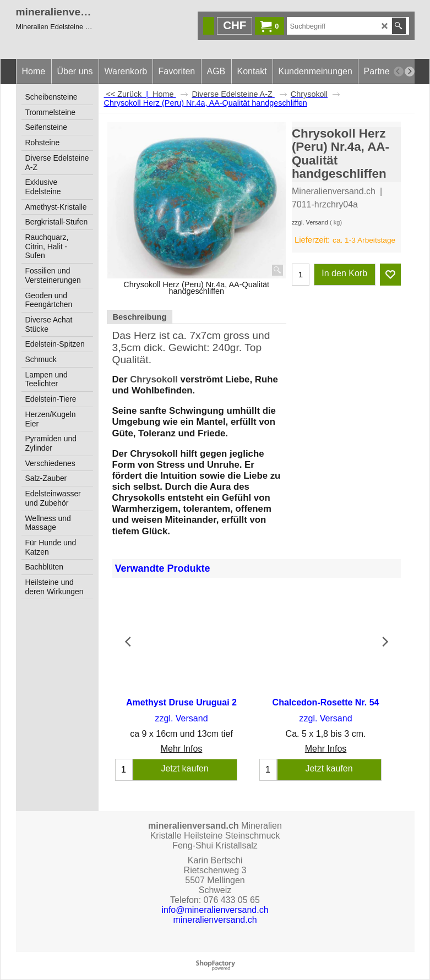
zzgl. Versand (310, 222)
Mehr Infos (182, 749)
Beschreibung (140, 317)
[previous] (399, 72)
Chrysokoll (155, 379)
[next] (410, 72)
